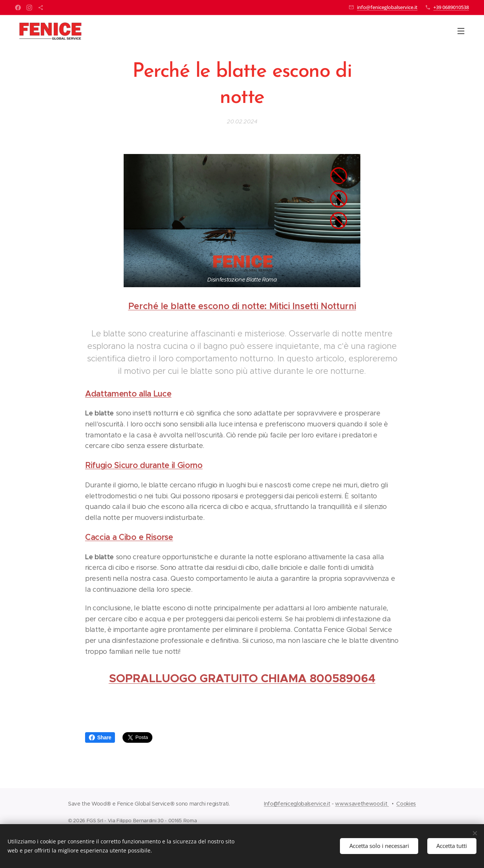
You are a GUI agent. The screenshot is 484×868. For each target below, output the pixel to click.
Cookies (406, 804)
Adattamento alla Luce (128, 394)
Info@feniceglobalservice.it (297, 804)
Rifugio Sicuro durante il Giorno (144, 465)
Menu (461, 31)
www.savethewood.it (362, 804)
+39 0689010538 (451, 7)
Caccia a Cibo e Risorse (129, 537)
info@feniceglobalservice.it (387, 7)
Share (100, 737)
